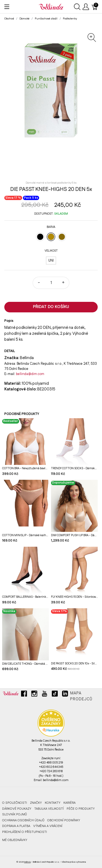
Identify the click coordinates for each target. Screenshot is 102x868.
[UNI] (51, 261)
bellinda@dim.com (30, 374)
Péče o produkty (81, 809)
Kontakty (53, 803)
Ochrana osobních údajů (23, 820)
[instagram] (34, 696)
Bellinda (28, 862)
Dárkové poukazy (17, 809)
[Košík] (95, 7)
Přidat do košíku (51, 307)
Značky (36, 803)
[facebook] (24, 696)
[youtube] (45, 696)
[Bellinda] (51, 6)
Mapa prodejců (81, 696)
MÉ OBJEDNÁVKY (15, 840)
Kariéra (69, 803)
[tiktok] (55, 696)
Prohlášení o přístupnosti (25, 832)
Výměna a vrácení (48, 826)
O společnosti (15, 803)
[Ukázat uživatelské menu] (86, 7)
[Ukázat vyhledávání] (77, 7)
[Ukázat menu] (7, 7)
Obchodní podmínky (64, 820)
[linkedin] (65, 696)
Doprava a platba (16, 826)
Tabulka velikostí (49, 809)
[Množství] (51, 283)
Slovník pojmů (14, 814)
